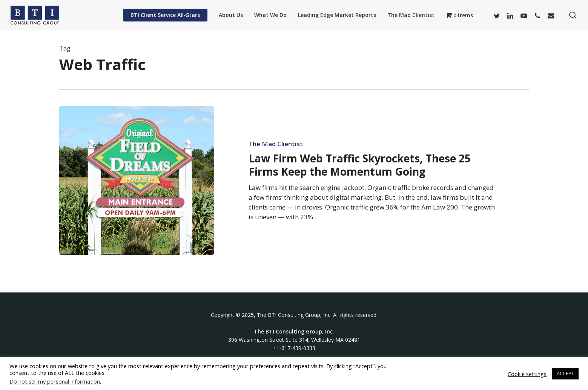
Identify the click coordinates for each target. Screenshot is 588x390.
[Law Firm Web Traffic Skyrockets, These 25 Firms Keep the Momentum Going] (137, 180)
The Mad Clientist (276, 144)
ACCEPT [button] (565, 373)
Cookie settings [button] (527, 374)
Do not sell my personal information (55, 381)
